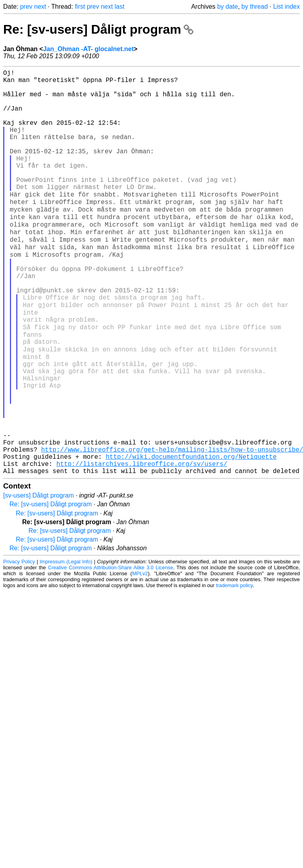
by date (227, 7)
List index (286, 7)
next (40, 7)
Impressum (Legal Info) (66, 644)
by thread (255, 7)
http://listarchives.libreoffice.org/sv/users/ (142, 545)
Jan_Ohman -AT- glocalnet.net (88, 49)
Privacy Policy (19, 644)
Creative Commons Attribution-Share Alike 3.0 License (110, 650)
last (120, 7)
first (80, 7)
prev (26, 7)
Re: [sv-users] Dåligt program (98, 29)
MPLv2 (140, 656)
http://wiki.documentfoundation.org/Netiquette (191, 536)
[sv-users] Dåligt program (39, 578)
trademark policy (234, 668)
